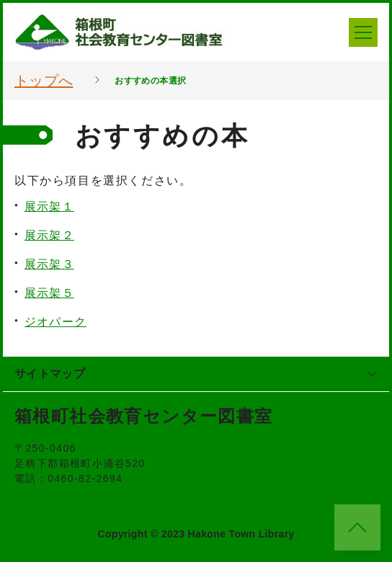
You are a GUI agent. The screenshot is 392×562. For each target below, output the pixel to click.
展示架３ (49, 264)
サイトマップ (196, 374)
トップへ (44, 81)
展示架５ (49, 293)
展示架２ (49, 235)
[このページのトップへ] (357, 527)
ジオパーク (55, 322)
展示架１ (49, 206)
